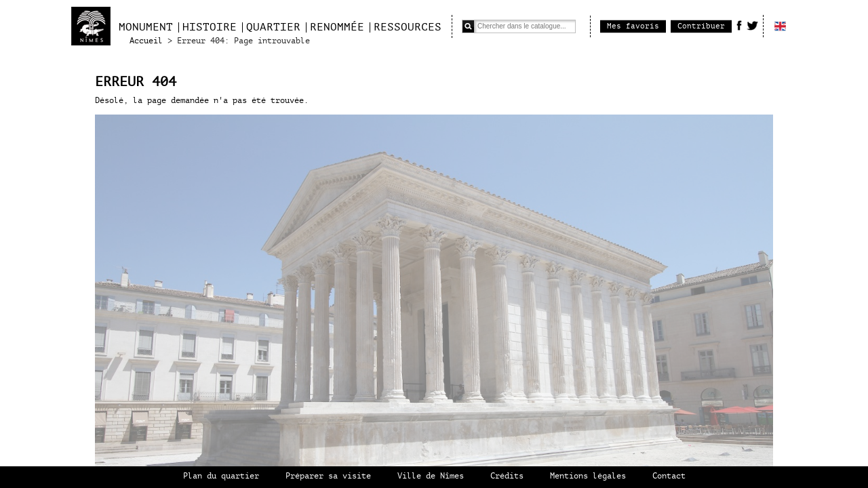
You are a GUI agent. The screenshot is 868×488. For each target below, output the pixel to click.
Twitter (752, 25)
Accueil (146, 41)
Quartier (273, 27)
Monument (146, 27)
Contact (669, 476)
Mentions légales (588, 476)
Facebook (739, 25)
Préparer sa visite (328, 476)
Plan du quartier (221, 476)
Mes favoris (633, 26)
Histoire (210, 27)
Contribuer (701, 26)
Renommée (337, 27)
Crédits (507, 476)
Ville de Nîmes (431, 476)
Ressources (408, 27)
